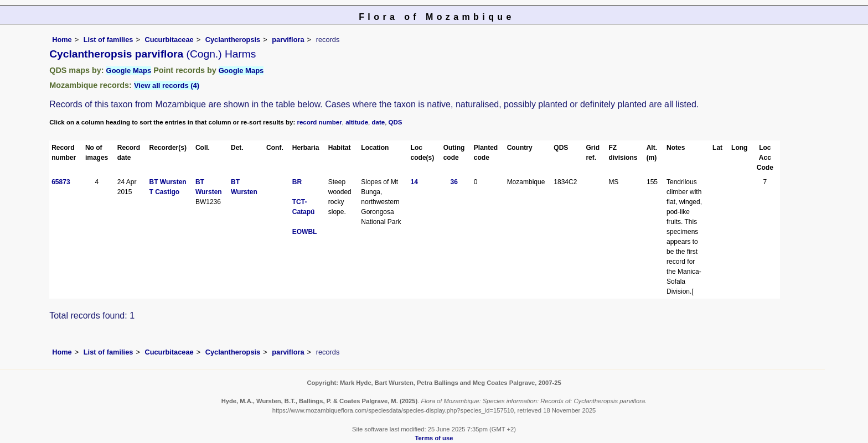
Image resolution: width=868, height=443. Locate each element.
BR (297, 182)
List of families (108, 40)
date (379, 122)
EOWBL (305, 232)
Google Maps (129, 71)
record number (319, 122)
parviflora (288, 40)
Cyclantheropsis (233, 40)
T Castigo (165, 192)
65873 (61, 182)
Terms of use (434, 438)
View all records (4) (167, 85)
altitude (357, 122)
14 (414, 182)
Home (62, 40)
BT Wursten (168, 182)
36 (454, 182)
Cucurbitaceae (169, 40)
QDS (396, 122)
